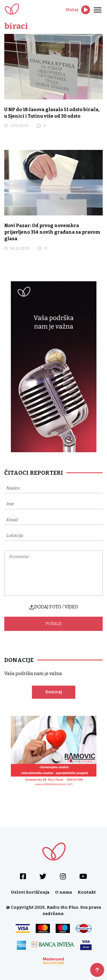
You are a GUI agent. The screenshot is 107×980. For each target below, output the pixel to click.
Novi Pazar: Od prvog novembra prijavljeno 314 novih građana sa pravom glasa (52, 232)
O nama (63, 892)
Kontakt (87, 892)
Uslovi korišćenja (30, 892)
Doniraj (54, 692)
